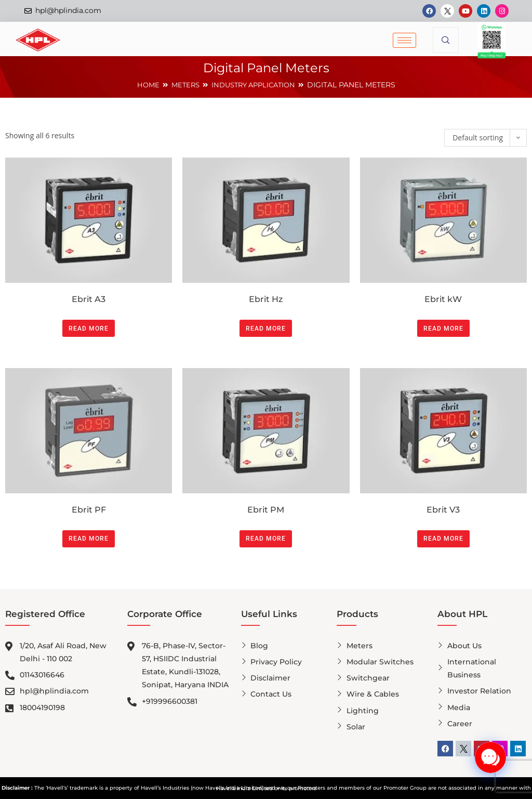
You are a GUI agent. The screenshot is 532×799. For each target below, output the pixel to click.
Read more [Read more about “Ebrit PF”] (89, 539)
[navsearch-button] (446, 40)
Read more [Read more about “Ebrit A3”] (89, 329)
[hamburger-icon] (404, 40)
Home (144, 85)
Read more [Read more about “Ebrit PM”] (266, 539)
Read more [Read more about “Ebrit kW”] (443, 329)
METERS (182, 85)
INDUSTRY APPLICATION (255, 85)
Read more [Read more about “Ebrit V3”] (443, 539)
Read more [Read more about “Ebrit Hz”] (266, 329)
